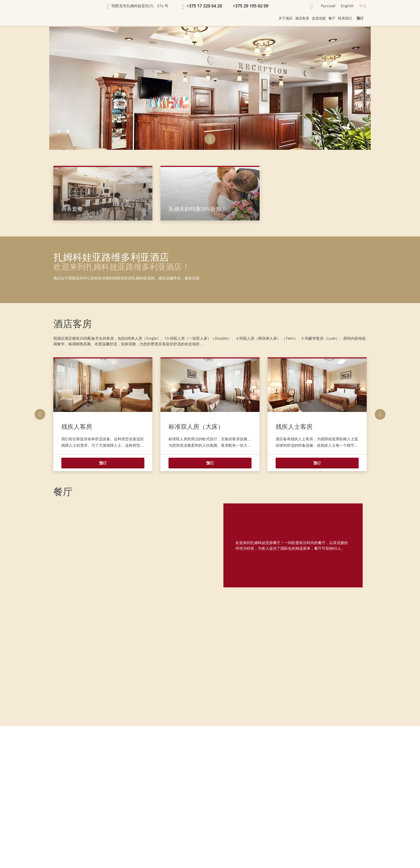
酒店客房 (73, 324)
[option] (210, 88)
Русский (328, 6)
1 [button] (59, 132)
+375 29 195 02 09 (251, 6)
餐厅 (63, 492)
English (347, 6)
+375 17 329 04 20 (204, 6)
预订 (360, 18)
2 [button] (68, 132)
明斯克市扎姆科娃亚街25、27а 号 (140, 6)
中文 (363, 6)
